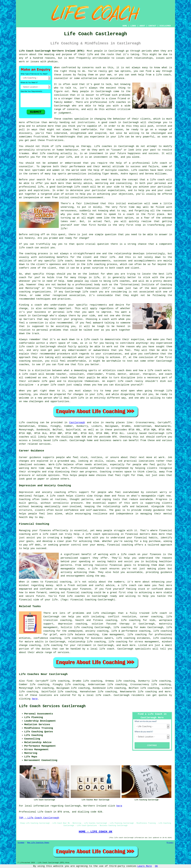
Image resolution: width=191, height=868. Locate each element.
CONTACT (152, 26)
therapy (86, 146)
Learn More (145, 866)
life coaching (147, 692)
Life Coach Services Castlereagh (52, 706)
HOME (125, 26)
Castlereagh (77, 423)
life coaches (117, 102)
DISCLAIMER (165, 26)
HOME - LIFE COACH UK (96, 832)
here (35, 699)
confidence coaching (47, 638)
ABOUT (142, 26)
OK (156, 866)
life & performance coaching (131, 631)
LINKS (133, 26)
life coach (163, 75)
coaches (144, 170)
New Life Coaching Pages (38, 843)
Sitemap (21, 843)
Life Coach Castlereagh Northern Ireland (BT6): (52, 51)
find (29, 681)
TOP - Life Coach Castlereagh (39, 818)
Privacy (170, 843)
